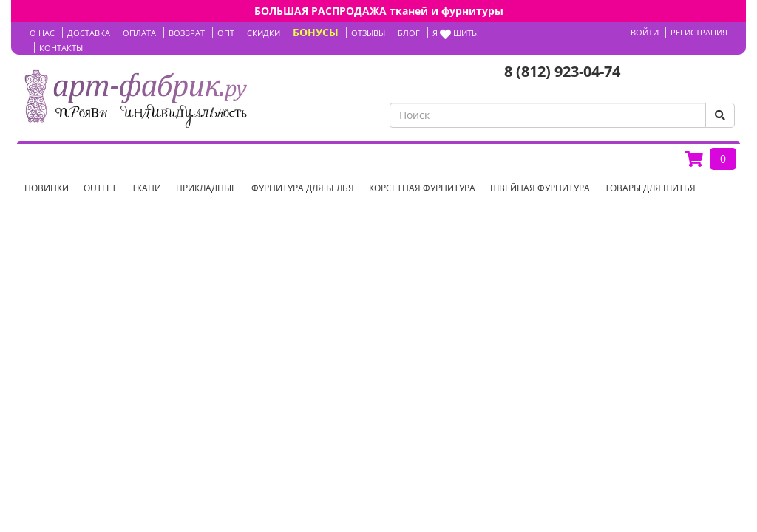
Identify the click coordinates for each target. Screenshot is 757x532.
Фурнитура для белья (303, 188)
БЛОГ (409, 33)
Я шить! (456, 33)
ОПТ (226, 33)
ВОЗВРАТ (187, 33)
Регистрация (699, 32)
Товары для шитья (650, 188)
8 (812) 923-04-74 (562, 71)
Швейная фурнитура (540, 188)
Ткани (146, 188)
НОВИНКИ (47, 188)
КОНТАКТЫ (61, 48)
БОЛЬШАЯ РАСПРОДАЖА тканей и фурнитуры (379, 11)
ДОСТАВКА (89, 33)
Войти (645, 32)
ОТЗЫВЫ (368, 33)
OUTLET (100, 188)
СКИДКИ (264, 33)
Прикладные (206, 188)
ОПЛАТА (139, 33)
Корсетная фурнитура (422, 188)
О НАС (42, 33)
